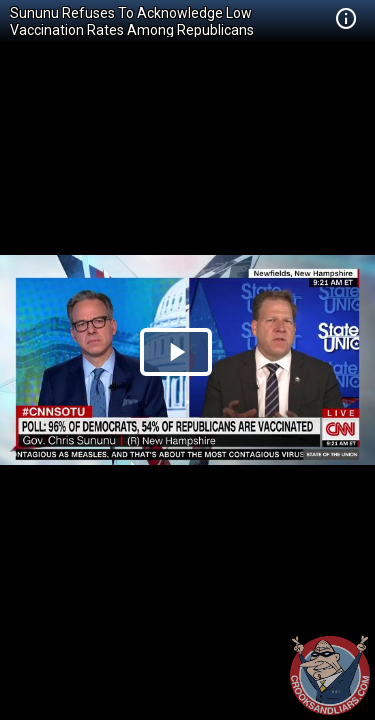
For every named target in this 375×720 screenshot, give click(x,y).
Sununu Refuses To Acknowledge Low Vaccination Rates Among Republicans (132, 21)
